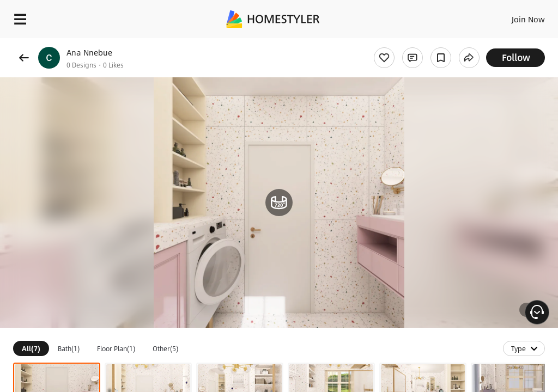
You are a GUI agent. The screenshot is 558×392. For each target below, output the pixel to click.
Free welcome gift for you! (418, 44)
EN (514, 16)
